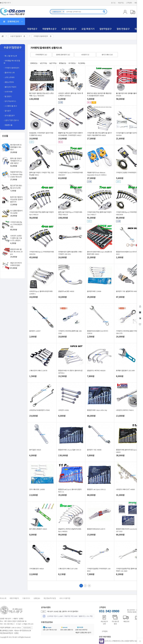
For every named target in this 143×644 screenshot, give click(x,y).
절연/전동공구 (123, 29)
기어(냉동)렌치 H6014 (37, 569)
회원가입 (121, 3)
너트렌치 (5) (85, 55)
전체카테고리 (13, 21)
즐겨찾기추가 (5, 3)
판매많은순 (34, 63)
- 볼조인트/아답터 (10, 87)
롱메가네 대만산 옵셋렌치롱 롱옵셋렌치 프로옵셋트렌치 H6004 (99, 94)
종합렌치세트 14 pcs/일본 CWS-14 (70, 450)
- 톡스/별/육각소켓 (10, 56)
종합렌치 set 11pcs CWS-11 (96, 489)
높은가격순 (53, 63)
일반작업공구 (106, 29)
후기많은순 (72, 63)
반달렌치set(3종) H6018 (66, 291)
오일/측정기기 (88, 29)
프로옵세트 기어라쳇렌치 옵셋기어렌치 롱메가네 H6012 (41, 134)
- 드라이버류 (8, 92)
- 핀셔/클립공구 (9, 115)
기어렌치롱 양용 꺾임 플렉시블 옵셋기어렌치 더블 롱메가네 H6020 (100, 134)
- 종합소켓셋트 (9, 82)
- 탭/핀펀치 (8, 96)
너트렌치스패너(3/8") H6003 (125, 489)
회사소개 (3, 598)
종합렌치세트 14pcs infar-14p (97, 410)
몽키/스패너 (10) (107, 55)
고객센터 (129, 3)
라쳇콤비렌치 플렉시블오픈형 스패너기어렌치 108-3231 (70, 253)
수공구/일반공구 (69, 29)
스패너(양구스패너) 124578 (38, 370)
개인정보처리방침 (50, 598)
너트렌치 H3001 (64, 410)
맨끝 (89, 586)
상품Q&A (37, 598)
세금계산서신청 (104, 623)
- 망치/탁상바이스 (10, 101)
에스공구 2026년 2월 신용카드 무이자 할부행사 (63, 611)
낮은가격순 (43, 63)
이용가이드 (26, 598)
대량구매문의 (14, 598)
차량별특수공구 (49, 29)
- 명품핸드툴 (8, 125)
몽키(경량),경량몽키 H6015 (38, 529)
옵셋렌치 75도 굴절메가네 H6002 (127, 291)
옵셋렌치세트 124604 (94, 291)
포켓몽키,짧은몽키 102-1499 (125, 370)
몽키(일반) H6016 (35, 450)
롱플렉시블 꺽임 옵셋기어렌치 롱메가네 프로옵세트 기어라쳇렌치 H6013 (70, 134)
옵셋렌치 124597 (35, 331)
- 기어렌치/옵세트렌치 (11, 68)
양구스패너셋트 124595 (37, 489)
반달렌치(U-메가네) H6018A (96, 370)
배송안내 (126, 621)
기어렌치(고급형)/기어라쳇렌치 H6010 (129, 172)
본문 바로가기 (0, 0)
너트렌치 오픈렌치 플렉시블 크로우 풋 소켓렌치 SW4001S (71, 94)
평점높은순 (63, 63)
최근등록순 (82, 63)
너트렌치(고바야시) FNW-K (125, 410)
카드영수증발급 (115, 623)
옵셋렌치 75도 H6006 (94, 450)
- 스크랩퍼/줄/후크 (10, 106)
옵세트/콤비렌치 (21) (63, 55)
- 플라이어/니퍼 (9, 73)
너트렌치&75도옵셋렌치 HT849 (40, 410)
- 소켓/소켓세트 (9, 77)
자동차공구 (32, 29)
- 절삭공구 (7, 111)
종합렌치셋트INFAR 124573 (96, 529)
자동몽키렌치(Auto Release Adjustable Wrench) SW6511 (97, 174)
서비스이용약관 (65, 598)
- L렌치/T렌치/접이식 (11, 120)
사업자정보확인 (27, 628)
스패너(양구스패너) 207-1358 (68, 569)
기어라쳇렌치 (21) (41, 55)
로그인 (113, 3)
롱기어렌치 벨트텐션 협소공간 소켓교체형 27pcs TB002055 (41, 94)
